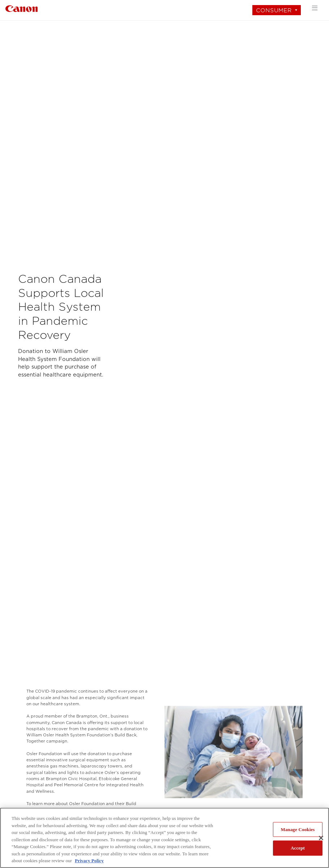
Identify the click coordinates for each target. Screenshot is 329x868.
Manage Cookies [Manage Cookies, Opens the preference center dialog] (298, 829)
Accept (298, 848)
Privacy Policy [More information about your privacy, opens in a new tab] (89, 861)
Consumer (274, 10)
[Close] (321, 838)
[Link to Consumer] (22, 8)
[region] (164, 838)
